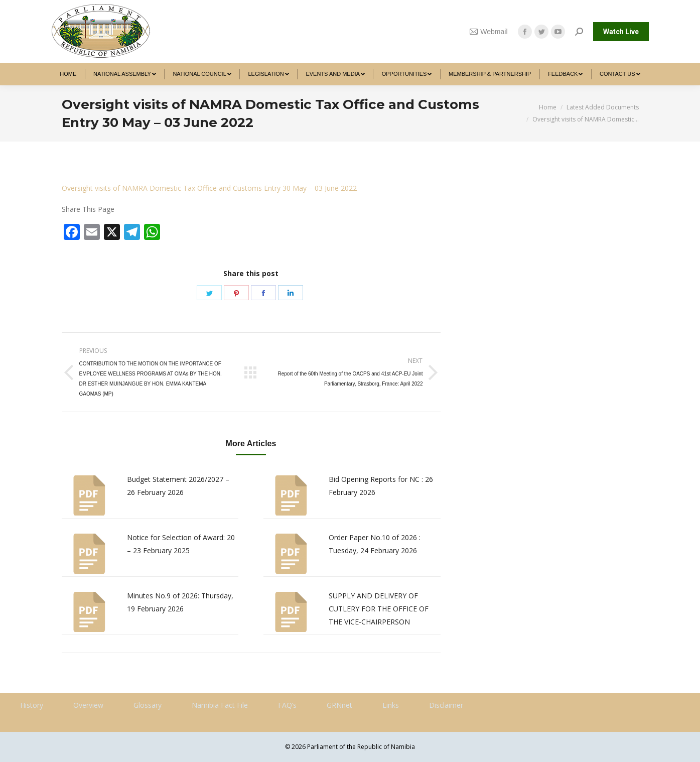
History (32, 705)
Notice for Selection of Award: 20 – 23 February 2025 (181, 544)
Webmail (489, 32)
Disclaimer (446, 705)
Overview (88, 705)
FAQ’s (287, 705)
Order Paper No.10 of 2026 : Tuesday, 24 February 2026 (375, 544)
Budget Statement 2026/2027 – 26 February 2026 (178, 486)
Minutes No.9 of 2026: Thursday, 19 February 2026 (180, 602)
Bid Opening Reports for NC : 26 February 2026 (381, 486)
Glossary (148, 705)
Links (391, 705)
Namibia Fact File (220, 705)
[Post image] (89, 495)
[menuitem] (68, 74)
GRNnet (339, 705)
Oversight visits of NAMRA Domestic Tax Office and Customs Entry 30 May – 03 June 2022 (209, 188)
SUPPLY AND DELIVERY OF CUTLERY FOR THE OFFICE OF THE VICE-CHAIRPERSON (379, 609)
